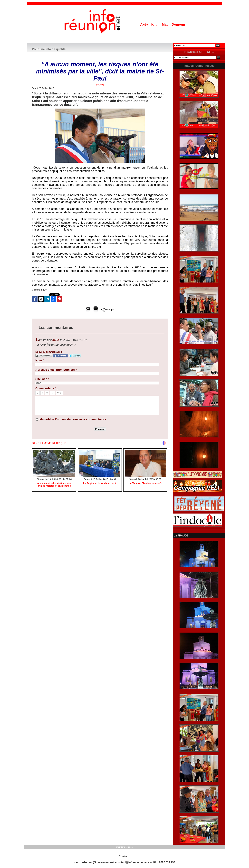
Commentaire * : (47, 388)
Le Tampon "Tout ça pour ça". (145, 483)
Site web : (42, 379)
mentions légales (124, 847)
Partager (107, 310)
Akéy (145, 24)
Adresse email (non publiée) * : (57, 370)
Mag (166, 24)
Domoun (178, 24)
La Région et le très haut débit (100, 483)
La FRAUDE (181, 535)
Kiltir (155, 24)
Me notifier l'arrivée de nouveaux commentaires (73, 419)
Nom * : (41, 360)
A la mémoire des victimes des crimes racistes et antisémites (54, 485)
